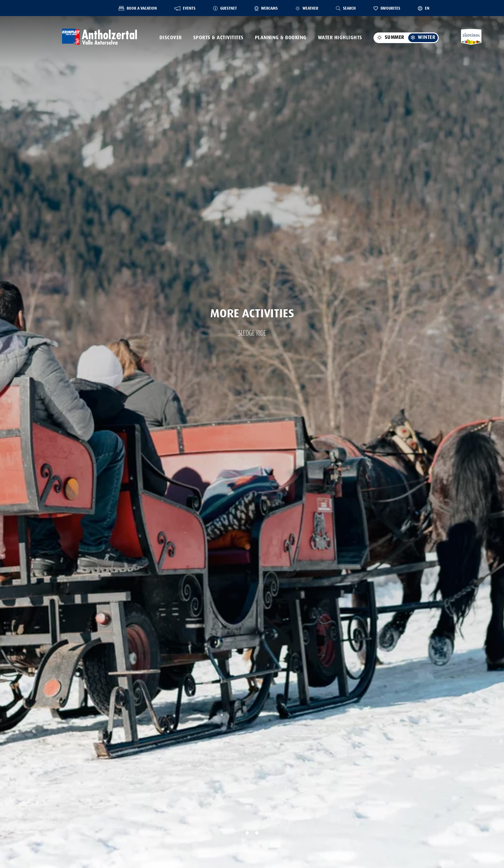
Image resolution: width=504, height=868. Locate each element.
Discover (171, 38)
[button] (247, 833)
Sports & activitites (218, 38)
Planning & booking (281, 38)
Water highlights (340, 38)
